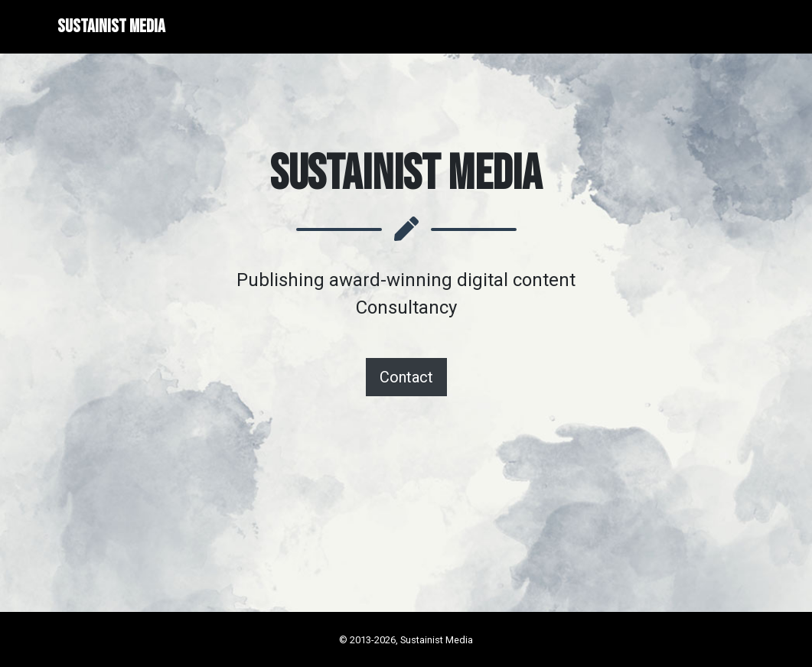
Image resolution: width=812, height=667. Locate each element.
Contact (406, 377)
